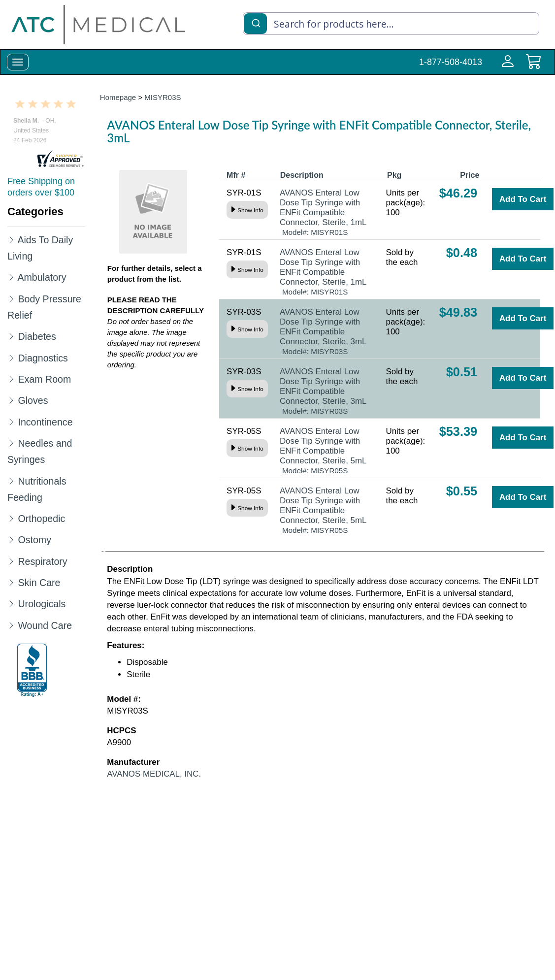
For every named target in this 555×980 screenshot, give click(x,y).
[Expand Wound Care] (11, 625)
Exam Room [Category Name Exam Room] (44, 379)
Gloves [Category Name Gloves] (33, 400)
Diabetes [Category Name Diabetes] (37, 336)
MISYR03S (163, 97)
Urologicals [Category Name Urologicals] (42, 604)
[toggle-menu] (18, 62)
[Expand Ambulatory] (11, 277)
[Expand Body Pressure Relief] (11, 298)
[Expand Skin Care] (11, 582)
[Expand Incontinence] (11, 422)
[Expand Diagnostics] (11, 358)
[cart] (533, 67)
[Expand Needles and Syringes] (11, 443)
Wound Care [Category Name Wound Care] (45, 625)
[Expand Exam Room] (11, 379)
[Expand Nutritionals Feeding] (11, 481)
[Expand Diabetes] (11, 336)
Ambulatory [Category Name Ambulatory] (42, 277)
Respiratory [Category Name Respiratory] (42, 561)
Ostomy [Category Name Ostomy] (34, 540)
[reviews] (61, 159)
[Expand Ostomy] (11, 539)
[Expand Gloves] (11, 400)
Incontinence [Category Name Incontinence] (45, 422)
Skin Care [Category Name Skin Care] (39, 583)
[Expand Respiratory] (11, 561)
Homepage (118, 97)
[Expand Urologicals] (11, 603)
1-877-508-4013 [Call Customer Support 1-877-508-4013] (451, 62)
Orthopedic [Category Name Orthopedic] (41, 519)
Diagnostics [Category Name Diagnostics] (43, 358)
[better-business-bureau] (32, 670)
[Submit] (255, 23)
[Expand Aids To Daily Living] (11, 239)
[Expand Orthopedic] (11, 518)
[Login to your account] (506, 67)
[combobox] (391, 24)
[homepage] (98, 24)
